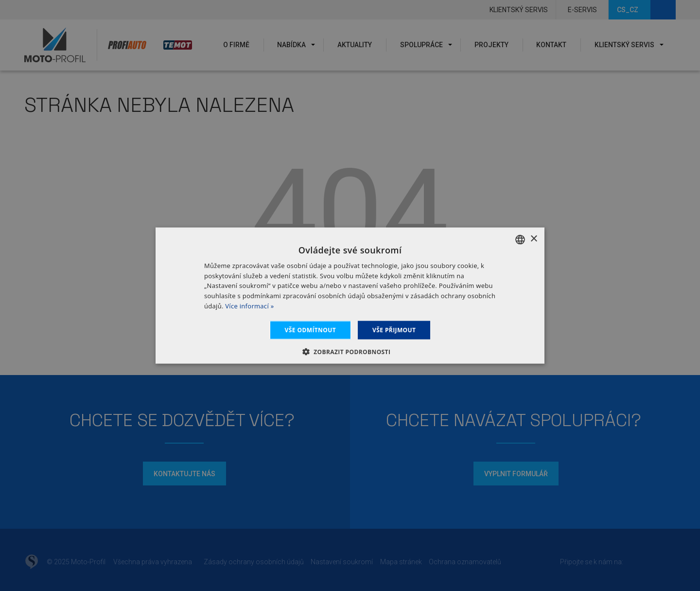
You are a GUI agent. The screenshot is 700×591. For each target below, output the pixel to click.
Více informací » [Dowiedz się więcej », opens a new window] (249, 306)
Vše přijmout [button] (394, 330)
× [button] (534, 239)
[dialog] (350, 295)
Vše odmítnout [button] (310, 330)
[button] (350, 352)
